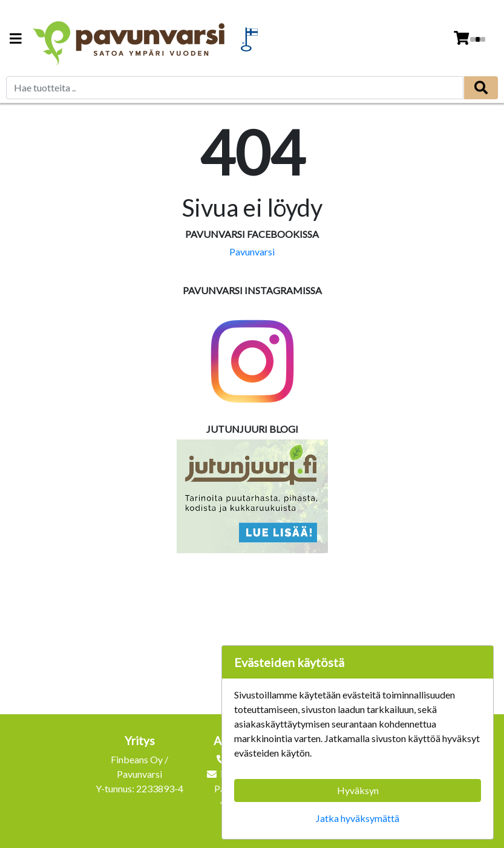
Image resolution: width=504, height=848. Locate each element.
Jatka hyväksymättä (358, 818)
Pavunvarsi (252, 251)
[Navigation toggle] (16, 40)
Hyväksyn (358, 790)
